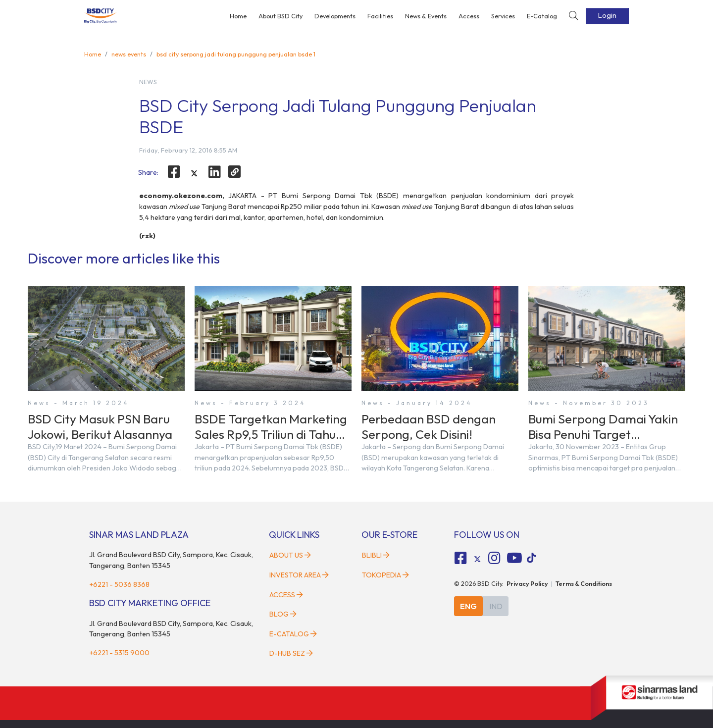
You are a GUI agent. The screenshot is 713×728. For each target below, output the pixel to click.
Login (607, 15)
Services (503, 16)
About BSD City (280, 16)
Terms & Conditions (584, 583)
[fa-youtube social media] (514, 558)
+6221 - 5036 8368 (119, 584)
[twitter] (194, 173)
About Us (290, 555)
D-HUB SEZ (291, 653)
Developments (335, 16)
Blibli (376, 555)
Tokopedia (385, 575)
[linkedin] (214, 172)
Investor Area (299, 575)
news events (129, 54)
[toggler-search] (573, 16)
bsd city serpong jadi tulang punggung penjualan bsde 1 (236, 54)
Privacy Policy (527, 583)
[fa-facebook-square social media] (461, 558)
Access (469, 16)
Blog (283, 614)
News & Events (426, 16)
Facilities (380, 16)
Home (238, 16)
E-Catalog (542, 16)
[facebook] (174, 172)
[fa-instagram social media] (494, 558)
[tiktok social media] (477, 559)
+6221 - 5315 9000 (119, 653)
